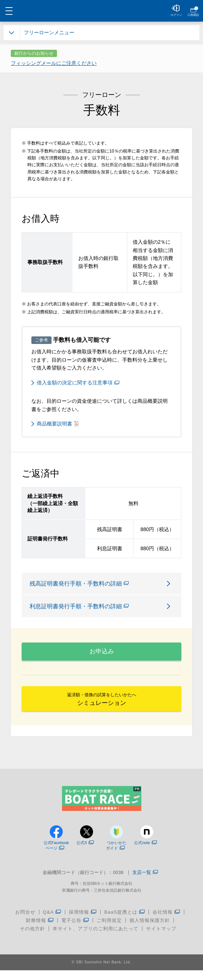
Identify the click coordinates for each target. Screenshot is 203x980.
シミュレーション (102, 707)
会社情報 (166, 922)
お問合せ (25, 922)
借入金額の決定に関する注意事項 (78, 383)
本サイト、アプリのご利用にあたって (96, 938)
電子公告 (75, 930)
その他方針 (32, 938)
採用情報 (83, 922)
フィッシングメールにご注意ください (54, 63)
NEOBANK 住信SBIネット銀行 (101, 11)
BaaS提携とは (125, 922)
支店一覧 (145, 883)
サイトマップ (161, 938)
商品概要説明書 (58, 424)
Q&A (52, 922)
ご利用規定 (109, 930)
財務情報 (40, 930)
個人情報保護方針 (150, 930)
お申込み (102, 654)
